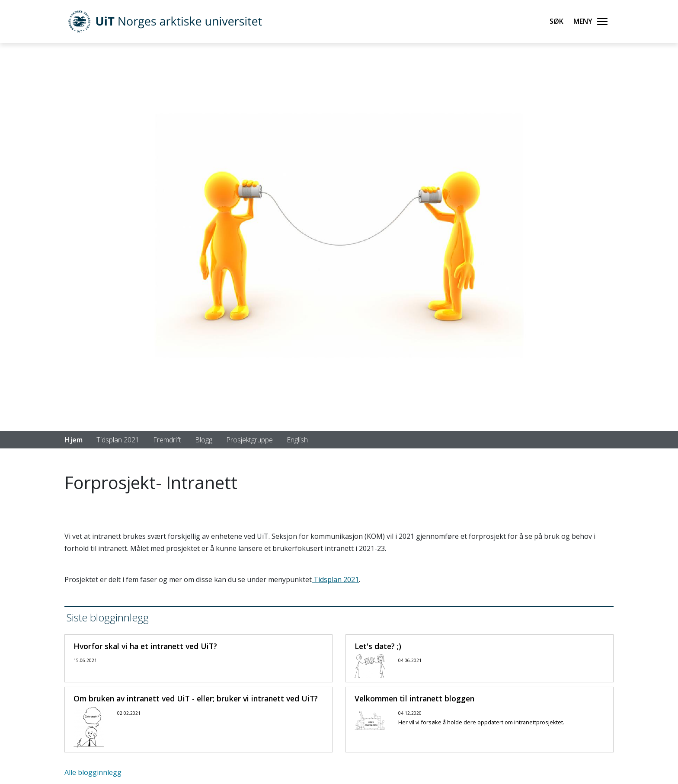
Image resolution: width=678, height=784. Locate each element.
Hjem (74, 440)
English (297, 440)
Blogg (204, 440)
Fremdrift (167, 440)
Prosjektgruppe (249, 440)
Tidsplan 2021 (118, 440)
